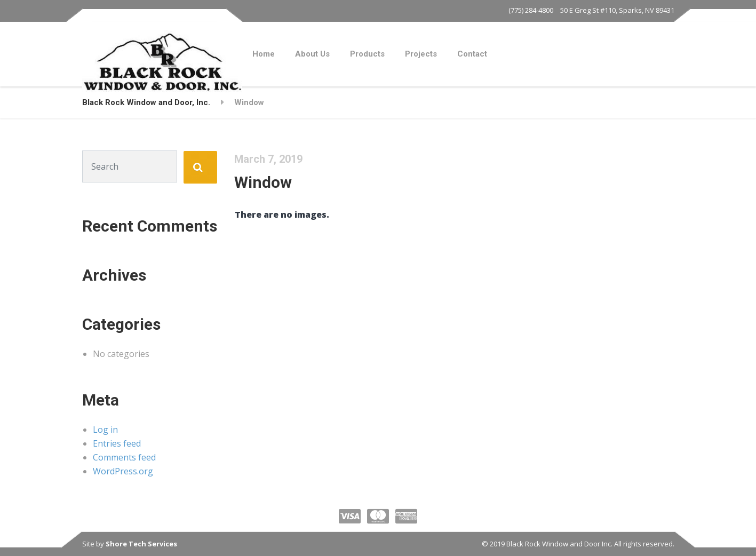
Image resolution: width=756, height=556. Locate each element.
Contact (472, 54)
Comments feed (124, 457)
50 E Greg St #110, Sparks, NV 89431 (617, 10)
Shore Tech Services (141, 544)
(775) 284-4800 (531, 10)
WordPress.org (123, 471)
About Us (312, 54)
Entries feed (117, 443)
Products (367, 54)
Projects (421, 54)
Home (264, 54)
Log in (105, 430)
